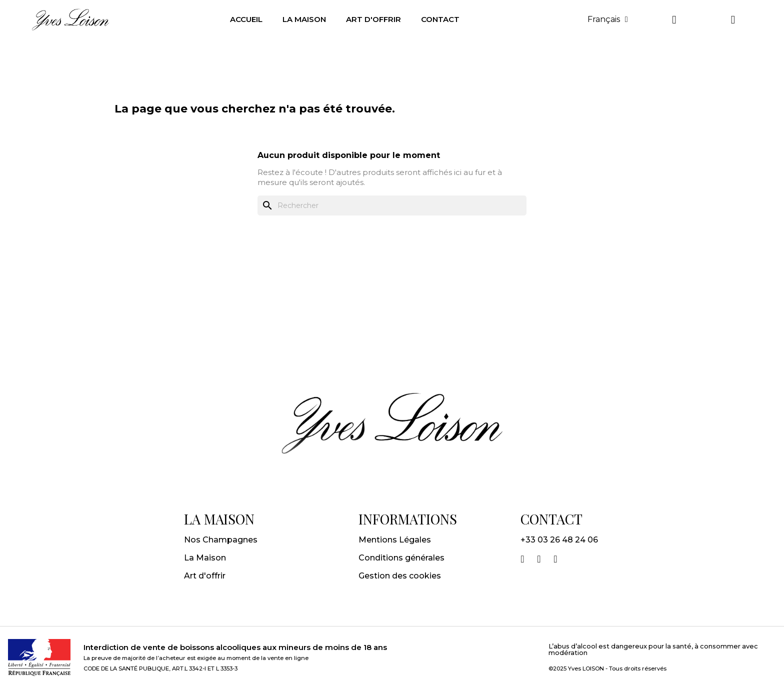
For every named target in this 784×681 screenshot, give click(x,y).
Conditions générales (401, 558)
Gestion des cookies (400, 576)
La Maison (205, 558)
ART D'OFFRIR (373, 19)
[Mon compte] (674, 20)
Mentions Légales (395, 540)
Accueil (246, 19)
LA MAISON (304, 19)
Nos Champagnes (221, 540)
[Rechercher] (392, 205)
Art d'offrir (205, 576)
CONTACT (440, 19)
